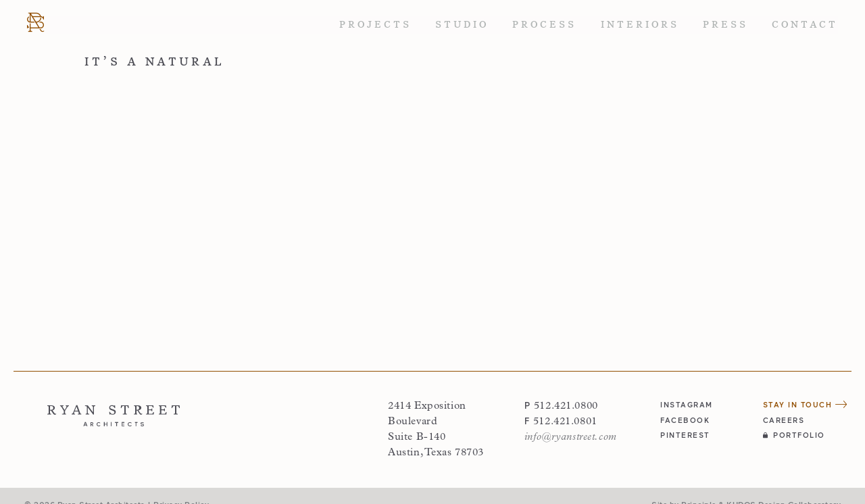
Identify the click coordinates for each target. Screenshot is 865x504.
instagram (687, 404)
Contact (805, 25)
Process (544, 25)
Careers (784, 420)
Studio (462, 25)
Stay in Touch (806, 404)
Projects (375, 25)
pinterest (685, 435)
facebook (685, 420)
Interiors (640, 25)
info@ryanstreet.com (571, 437)
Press (725, 25)
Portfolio (794, 435)
